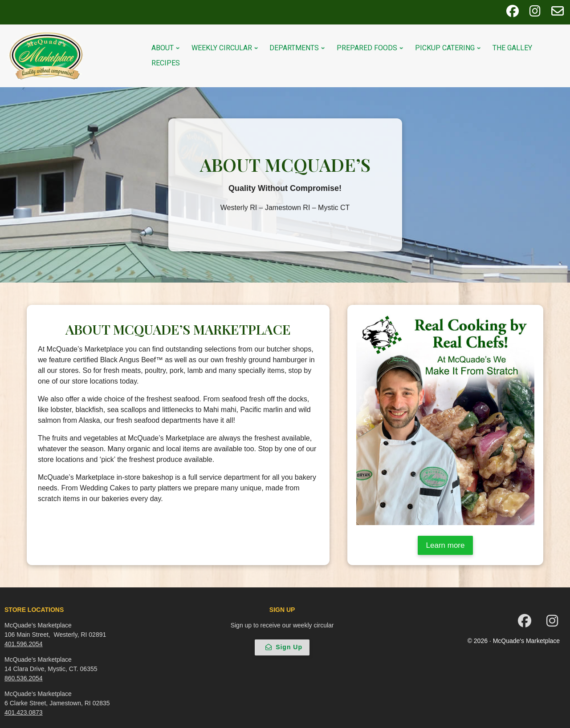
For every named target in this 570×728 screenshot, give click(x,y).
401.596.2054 (24, 644)
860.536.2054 (24, 678)
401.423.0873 (24, 712)
